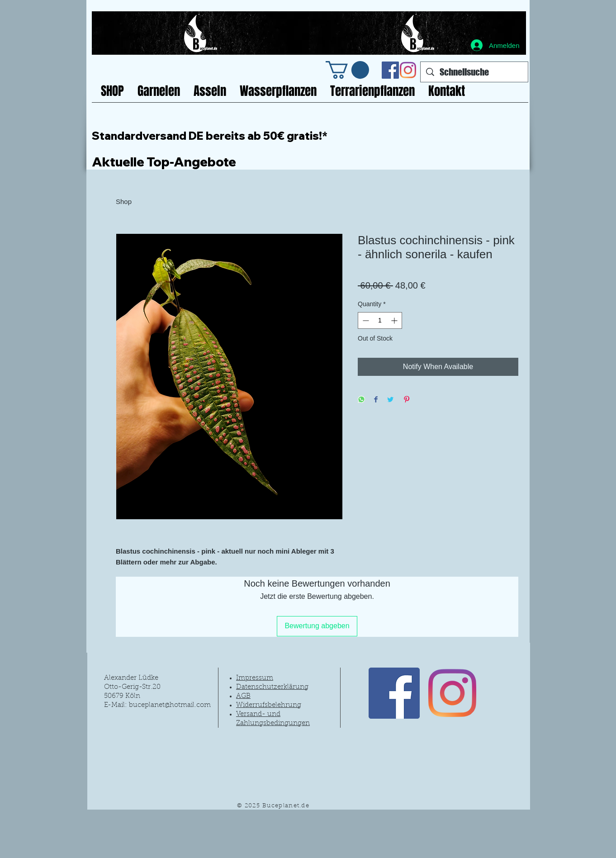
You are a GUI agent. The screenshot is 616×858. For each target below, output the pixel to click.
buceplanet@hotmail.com (170, 705)
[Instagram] (408, 70)
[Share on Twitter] (390, 400)
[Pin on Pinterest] (407, 400)
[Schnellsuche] (474, 72)
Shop (124, 201)
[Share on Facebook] (376, 400)
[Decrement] (365, 320)
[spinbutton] (380, 320)
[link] (347, 70)
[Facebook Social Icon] (390, 70)
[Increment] (395, 320)
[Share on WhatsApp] (361, 400)
